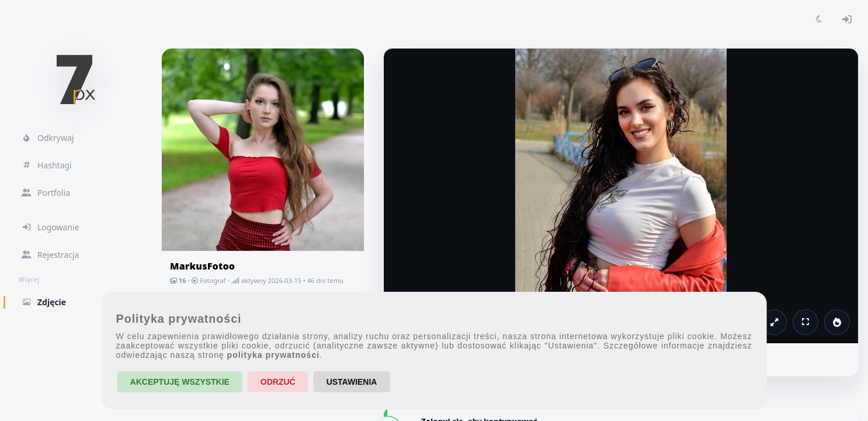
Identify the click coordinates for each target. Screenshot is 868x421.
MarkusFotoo (202, 266)
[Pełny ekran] (805, 322)
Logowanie (50, 227)
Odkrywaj (47, 138)
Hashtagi (46, 165)
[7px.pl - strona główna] (76, 80)
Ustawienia (352, 382)
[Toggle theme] (819, 19)
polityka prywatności (273, 355)
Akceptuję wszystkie (180, 382)
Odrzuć (278, 382)
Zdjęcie (76, 302)
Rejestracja (50, 255)
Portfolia (46, 193)
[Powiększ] (774, 322)
